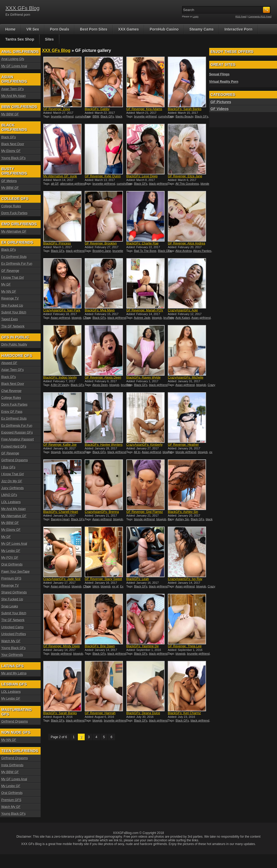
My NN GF (9, 292)
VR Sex (33, 29)
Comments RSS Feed (260, 17)
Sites (49, 39)
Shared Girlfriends (14, 592)
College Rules (11, 206)
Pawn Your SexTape (15, 572)
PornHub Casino (164, 29)
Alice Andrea (184, 251)
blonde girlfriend (186, 452)
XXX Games (129, 29)
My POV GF (10, 558)
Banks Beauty (185, 116)
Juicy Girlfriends (13, 488)
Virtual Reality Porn (224, 82)
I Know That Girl (13, 278)
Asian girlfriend (61, 318)
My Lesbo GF (11, 551)
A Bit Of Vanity (60, 385)
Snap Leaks (10, 606)
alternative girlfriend (73, 184)
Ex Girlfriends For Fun (17, 264)
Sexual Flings (219, 74)
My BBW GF (10, 114)
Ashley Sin (182, 519)
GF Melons (9, 181)
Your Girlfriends (12, 655)
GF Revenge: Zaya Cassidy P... (57, 111)
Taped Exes (10, 319)
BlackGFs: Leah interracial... (138, 581)
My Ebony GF (11, 151)
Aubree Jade (142, 318)
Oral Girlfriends (12, 565)
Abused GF (9, 363)
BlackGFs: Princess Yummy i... (57, 245)
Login (196, 17)
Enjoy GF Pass (12, 412)
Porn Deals (59, 29)
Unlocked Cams (13, 627)
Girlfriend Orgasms (15, 460)
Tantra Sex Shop (20, 39)
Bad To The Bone (145, 251)
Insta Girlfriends (12, 765)
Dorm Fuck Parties (14, 213)
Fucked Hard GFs (14, 447)
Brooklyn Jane (102, 251)
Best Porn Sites (94, 29)
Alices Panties (202, 251)
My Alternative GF (14, 232)
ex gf (115, 586)
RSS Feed (241, 17)
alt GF (55, 184)
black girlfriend (158, 184)
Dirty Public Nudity (14, 345)
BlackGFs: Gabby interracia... (97, 111)
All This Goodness (187, 184)
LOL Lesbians (11, 502)
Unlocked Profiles (14, 634)
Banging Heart (60, 519)
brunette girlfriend (62, 116)
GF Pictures (221, 102)
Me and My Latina (14, 673)
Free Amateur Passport (18, 439)
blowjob (76, 318)
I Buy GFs (8, 467)
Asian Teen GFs (13, 89)
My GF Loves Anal (14, 66)
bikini (96, 586)
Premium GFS (11, 578)
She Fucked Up (12, 306)
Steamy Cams (202, 29)
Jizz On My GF (12, 481)
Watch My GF (11, 641)
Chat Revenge (11, 391)
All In (137, 452)
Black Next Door (13, 144)
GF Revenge (10, 271)
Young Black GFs (13, 158)
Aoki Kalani (183, 318)
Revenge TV (10, 298)
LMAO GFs (9, 495)
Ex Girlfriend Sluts (14, 257)
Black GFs (107, 116)
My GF (6, 285)
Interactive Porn (238, 29)
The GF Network (13, 326)
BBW (96, 116)
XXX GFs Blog (23, 8)
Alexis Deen (100, 385)
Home (10, 29)
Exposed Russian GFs (17, 433)
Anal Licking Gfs (13, 59)
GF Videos (220, 109)
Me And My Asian (14, 96)
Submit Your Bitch (14, 312)
